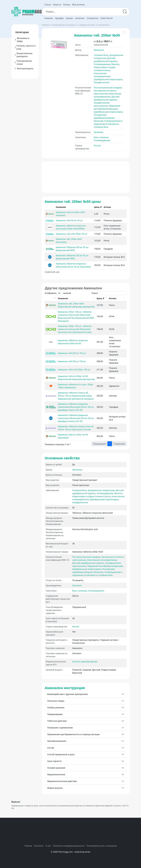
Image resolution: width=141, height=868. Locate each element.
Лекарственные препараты (24, 55)
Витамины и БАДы (23, 40)
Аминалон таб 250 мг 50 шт (69, 220)
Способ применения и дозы (61, 754)
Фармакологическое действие (62, 781)
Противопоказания (57, 741)
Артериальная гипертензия (101, 490)
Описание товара (56, 701)
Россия (97, 146)
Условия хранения (56, 768)
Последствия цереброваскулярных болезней (104, 118)
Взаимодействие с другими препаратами (68, 694)
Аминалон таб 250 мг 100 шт (72, 353)
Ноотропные (104, 25)
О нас (48, 846)
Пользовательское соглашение (102, 846)
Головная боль (101, 55)
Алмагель (80, 18)
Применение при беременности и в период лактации (73, 734)
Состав (51, 748)
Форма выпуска (55, 788)
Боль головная (101, 137)
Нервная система (87, 25)
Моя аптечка (78, 5)
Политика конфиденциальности (69, 846)
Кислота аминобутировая (85, 662)
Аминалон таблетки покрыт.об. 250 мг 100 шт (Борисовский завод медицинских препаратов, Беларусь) (76, 396)
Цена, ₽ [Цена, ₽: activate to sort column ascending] (100, 298)
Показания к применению (60, 728)
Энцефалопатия (102, 82)
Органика (98, 132)
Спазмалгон (92, 18)
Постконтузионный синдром (108, 88)
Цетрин (69, 18)
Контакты (39, 846)
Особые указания (56, 708)
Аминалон (99, 50)
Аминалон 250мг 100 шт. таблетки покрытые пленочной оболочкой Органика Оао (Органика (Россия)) (75, 329)
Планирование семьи (24, 62)
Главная (45, 25)
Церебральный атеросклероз (108, 79)
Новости (57, 5)
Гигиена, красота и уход (26, 47)
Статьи (48, 5)
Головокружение (102, 64)
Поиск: (109, 293)
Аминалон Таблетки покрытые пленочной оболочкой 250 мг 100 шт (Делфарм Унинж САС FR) (76, 407)
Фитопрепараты (25, 68)
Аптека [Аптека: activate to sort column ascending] (113, 298)
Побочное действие (57, 721)
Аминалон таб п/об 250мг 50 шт (72, 234)
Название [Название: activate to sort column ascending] (63, 298)
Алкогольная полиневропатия (102, 560)
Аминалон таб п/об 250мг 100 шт (74, 370)
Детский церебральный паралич (88, 563)
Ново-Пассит (107, 18)
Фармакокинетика (56, 775)
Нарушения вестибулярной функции (105, 566)
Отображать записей (58, 293)
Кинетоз (115, 64)
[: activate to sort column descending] (51, 298)
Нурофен (59, 18)
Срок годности (54, 761)
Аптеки (67, 5)
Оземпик (49, 18)
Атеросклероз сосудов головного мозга (92, 496)
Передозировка (55, 714)
